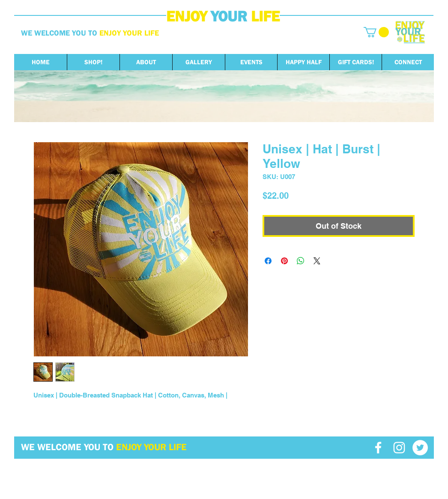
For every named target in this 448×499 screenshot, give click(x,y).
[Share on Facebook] (268, 261)
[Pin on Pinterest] (284, 261)
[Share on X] (317, 261)
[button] (376, 32)
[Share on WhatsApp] (301, 261)
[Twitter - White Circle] (420, 448)
